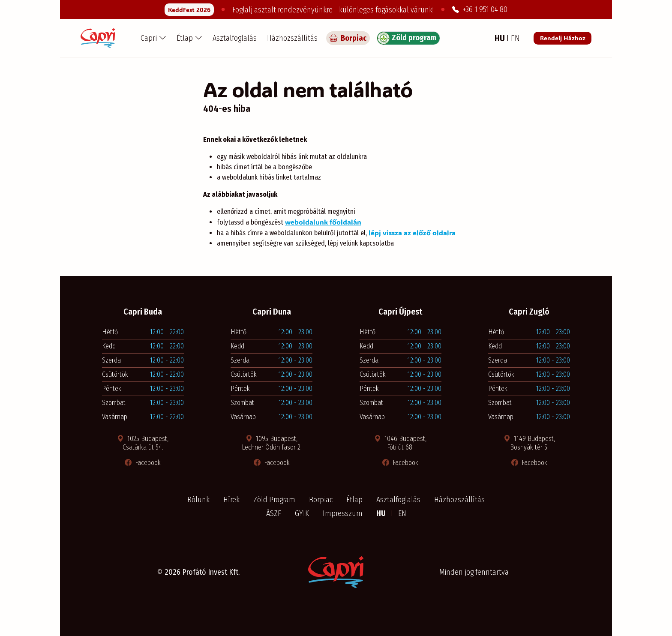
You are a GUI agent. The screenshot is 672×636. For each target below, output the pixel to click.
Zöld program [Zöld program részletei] (407, 38)
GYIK (302, 513)
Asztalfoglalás (235, 38)
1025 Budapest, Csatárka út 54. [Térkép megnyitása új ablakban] (143, 443)
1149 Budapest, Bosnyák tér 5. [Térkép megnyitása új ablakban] (529, 443)
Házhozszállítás (292, 38)
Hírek (231, 500)
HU (382, 513)
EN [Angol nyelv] (515, 38)
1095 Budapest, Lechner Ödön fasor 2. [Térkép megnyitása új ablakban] (272, 443)
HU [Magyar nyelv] (501, 38)
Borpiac (321, 500)
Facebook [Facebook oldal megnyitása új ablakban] (143, 463)
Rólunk (198, 500)
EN (402, 513)
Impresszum (343, 513)
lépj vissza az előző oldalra (412, 232)
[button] (153, 38)
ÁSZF (274, 513)
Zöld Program (274, 500)
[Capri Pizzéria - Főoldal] (98, 38)
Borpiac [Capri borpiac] (348, 38)
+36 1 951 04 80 (480, 9)
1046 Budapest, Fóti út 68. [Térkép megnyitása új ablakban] (400, 443)
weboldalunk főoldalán (323, 222)
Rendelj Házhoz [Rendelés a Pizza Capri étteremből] (563, 38)
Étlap (354, 500)
